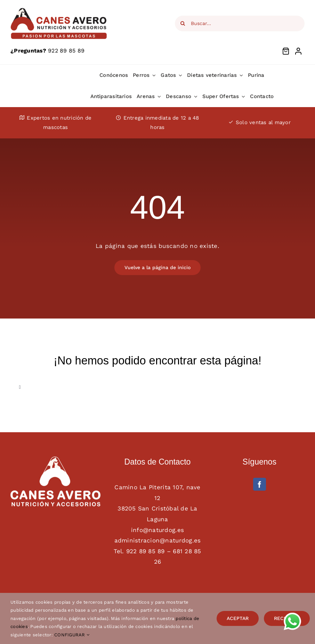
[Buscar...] (240, 23)
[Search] (183, 23)
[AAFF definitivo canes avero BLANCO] (55, 459)
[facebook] (260, 484)
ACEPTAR (238, 618)
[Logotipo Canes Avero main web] (59, 10)
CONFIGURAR (72, 635)
